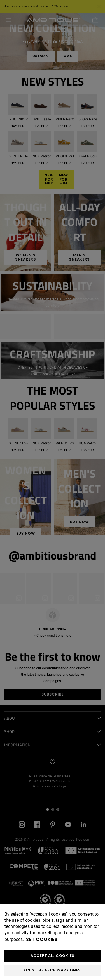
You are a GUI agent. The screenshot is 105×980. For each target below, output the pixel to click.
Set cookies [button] (42, 939)
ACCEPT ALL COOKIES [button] (53, 956)
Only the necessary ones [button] (53, 970)
